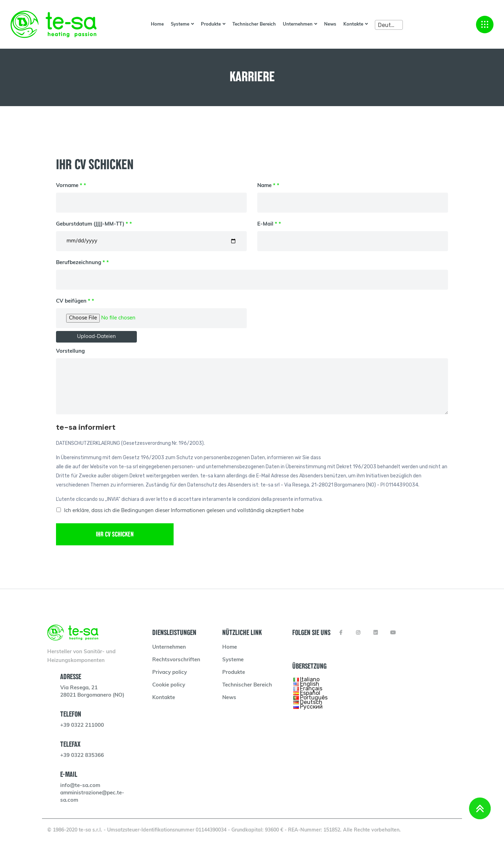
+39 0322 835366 (82, 756)
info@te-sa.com (80, 786)
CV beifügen (151, 310)
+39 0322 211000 (82, 726)
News (330, 24)
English (310, 684)
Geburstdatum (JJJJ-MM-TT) (151, 233)
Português (314, 698)
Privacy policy (170, 673)
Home (157, 24)
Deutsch (311, 702)
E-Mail (353, 233)
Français (311, 688)
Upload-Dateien (96, 337)
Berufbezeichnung (252, 271)
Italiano (310, 679)
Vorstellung (252, 382)
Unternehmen (298, 24)
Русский (311, 707)
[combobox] (389, 25)
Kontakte (353, 24)
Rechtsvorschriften (176, 660)
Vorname (151, 194)
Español (310, 693)
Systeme (180, 24)
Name (353, 194)
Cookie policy (169, 685)
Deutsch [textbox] (389, 25)
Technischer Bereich (254, 24)
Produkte (211, 24)
